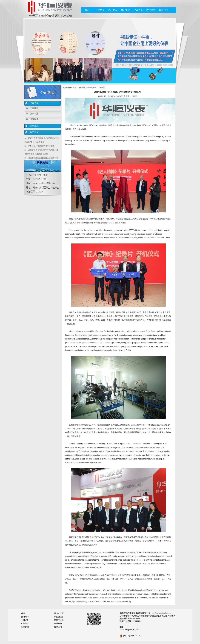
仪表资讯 (138, 10)
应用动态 (34, 126)
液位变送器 (59, 617)
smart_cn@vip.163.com (129, 630)
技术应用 (58, 627)
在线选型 (151, 10)
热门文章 (34, 132)
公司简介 (25, 617)
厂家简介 (100, 10)
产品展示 (113, 10)
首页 (87, 10)
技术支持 (125, 10)
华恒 (110, 96)
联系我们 (164, 10)
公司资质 (25, 620)
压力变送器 (59, 613)
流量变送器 (59, 620)
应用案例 (25, 627)
